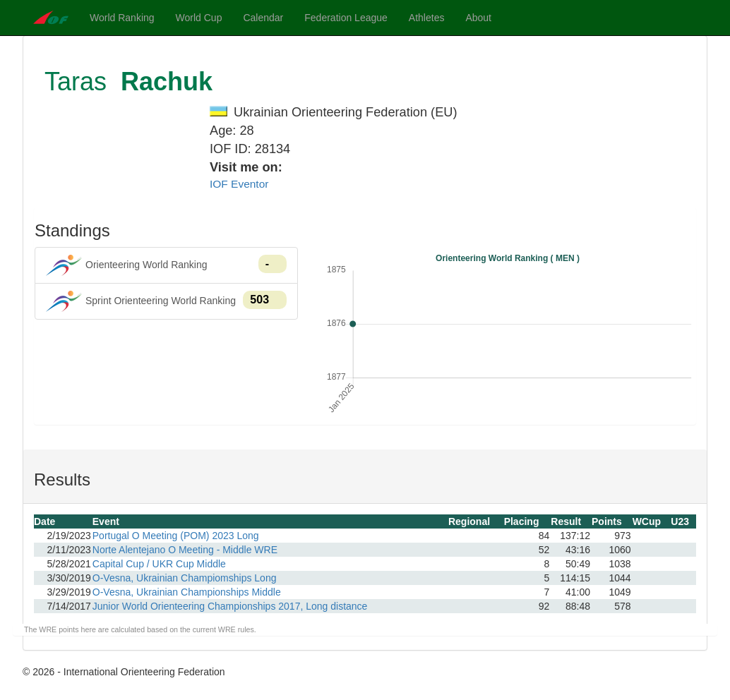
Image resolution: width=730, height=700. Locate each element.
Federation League (346, 18)
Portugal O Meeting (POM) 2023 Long (176, 536)
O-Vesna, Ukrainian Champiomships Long (185, 578)
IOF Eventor (239, 184)
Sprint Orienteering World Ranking (166, 301)
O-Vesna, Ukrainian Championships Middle (187, 592)
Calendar (263, 18)
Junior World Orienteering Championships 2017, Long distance (230, 606)
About (478, 18)
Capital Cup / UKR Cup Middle (159, 564)
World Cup (199, 18)
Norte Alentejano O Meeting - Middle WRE (185, 550)
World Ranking (122, 18)
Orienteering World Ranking (166, 265)
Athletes (427, 18)
